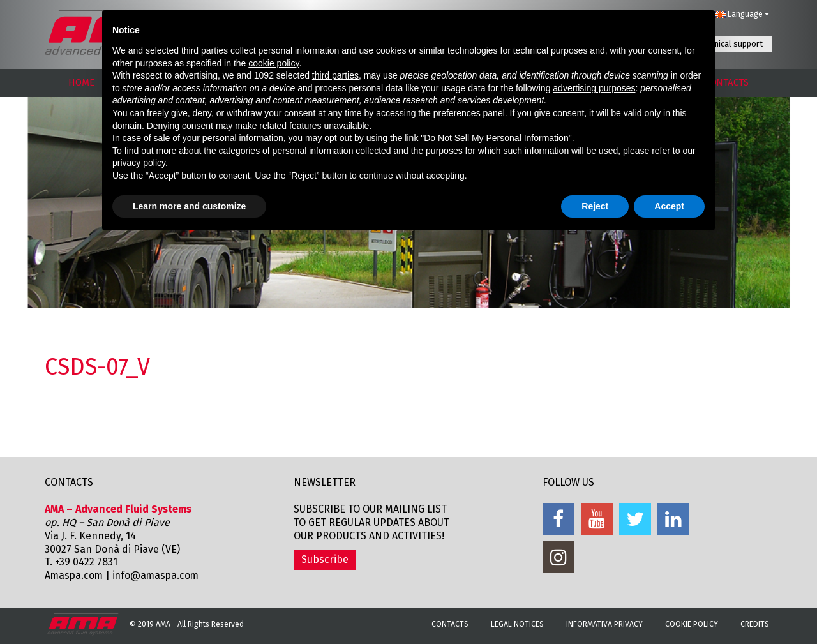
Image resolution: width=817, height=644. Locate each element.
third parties (335, 75)
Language (742, 14)
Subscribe (325, 559)
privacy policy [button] (139, 163)
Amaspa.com (75, 575)
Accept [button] (669, 206)
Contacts (450, 624)
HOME (81, 82)
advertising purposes (594, 88)
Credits (755, 624)
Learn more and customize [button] (189, 206)
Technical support (730, 44)
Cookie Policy (692, 624)
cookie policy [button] (274, 63)
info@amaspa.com (159, 575)
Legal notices (517, 624)
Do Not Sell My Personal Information (496, 138)
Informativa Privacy (604, 624)
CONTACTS (727, 82)
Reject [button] (595, 206)
